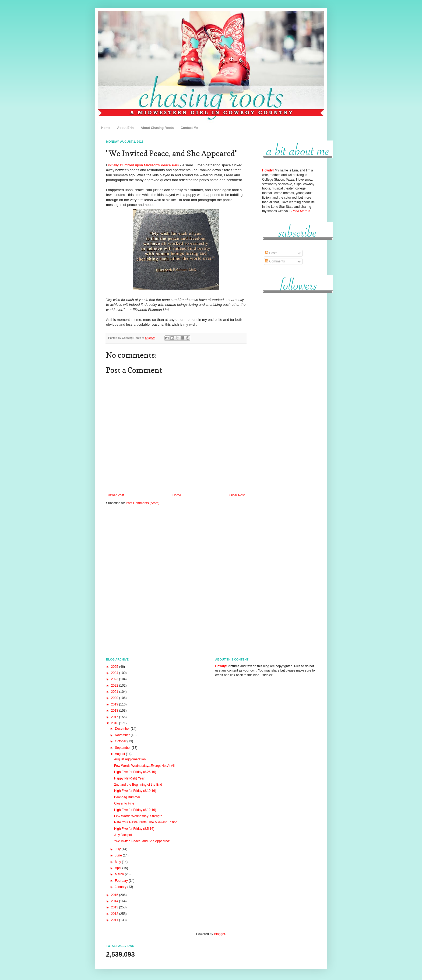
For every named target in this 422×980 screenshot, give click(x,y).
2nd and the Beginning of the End (138, 785)
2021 (115, 692)
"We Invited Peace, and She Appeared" (142, 841)
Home (106, 128)
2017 (115, 717)
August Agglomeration (130, 759)
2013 (115, 907)
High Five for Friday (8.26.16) (135, 772)
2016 (115, 723)
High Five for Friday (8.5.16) (134, 829)
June (119, 855)
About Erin (125, 128)
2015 (115, 895)
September (123, 748)
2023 (115, 679)
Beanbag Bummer (127, 797)
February (122, 881)
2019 (115, 704)
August (120, 754)
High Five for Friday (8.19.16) (135, 791)
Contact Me (189, 128)
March (120, 874)
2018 (115, 711)
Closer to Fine (124, 803)
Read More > (301, 211)
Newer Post (116, 495)
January (121, 887)
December (123, 729)
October (121, 741)
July (118, 849)
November (123, 735)
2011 (115, 920)
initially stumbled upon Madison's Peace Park (143, 165)
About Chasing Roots (157, 128)
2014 (115, 901)
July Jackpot (123, 835)
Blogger (219, 934)
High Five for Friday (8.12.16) (135, 810)
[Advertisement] (289, 379)
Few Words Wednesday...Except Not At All (144, 766)
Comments (275, 261)
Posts (271, 253)
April (119, 868)
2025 (115, 667)
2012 (115, 914)
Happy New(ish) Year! (130, 778)
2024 (115, 673)
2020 (115, 698)
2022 (115, 686)
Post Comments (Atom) (143, 503)
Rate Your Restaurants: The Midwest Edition (146, 822)
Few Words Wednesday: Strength (138, 816)
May (118, 862)
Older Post (237, 495)
